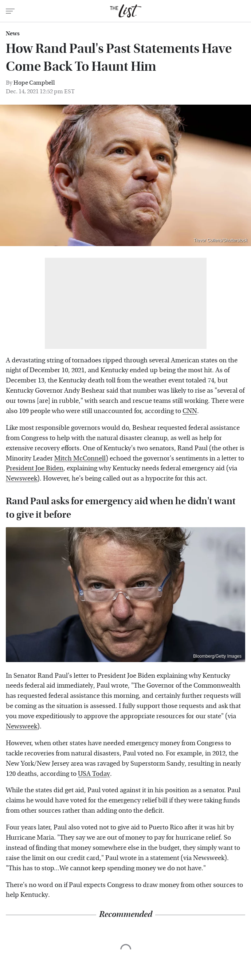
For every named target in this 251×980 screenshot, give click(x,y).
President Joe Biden (35, 468)
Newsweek (21, 479)
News (13, 34)
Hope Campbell (34, 83)
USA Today (94, 774)
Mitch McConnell (80, 458)
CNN (190, 411)
